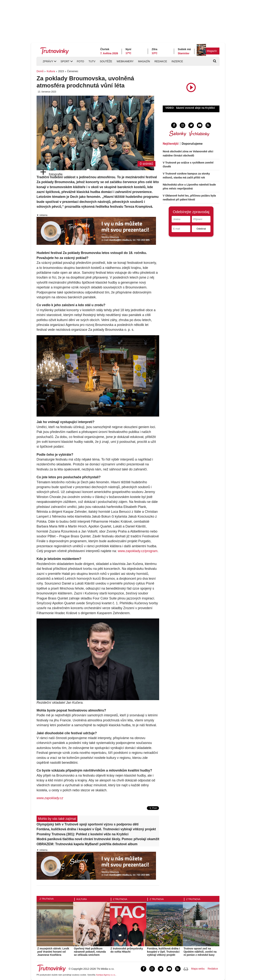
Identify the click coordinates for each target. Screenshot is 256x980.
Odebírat (201, 229)
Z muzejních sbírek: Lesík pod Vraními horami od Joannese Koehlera (53, 952)
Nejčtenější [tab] (171, 144)
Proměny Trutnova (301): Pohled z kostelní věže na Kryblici (83, 834)
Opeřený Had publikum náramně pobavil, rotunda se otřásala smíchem (90, 952)
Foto (81, 61)
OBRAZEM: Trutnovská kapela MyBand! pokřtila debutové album (87, 844)
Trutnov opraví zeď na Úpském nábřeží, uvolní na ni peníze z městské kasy (200, 952)
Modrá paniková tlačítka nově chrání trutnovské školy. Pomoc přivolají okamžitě (98, 839)
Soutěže (106, 61)
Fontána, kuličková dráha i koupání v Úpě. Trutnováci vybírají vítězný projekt (96, 829)
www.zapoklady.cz (50, 798)
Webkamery (125, 61)
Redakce (161, 61)
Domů (40, 71)
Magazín (212, 51)
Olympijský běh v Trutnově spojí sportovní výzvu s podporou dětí (88, 824)
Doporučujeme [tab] (192, 144)
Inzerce (177, 61)
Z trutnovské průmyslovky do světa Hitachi (127, 950)
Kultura (51, 71)
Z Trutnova (47, 899)
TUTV (92, 61)
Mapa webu (198, 969)
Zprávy (48, 61)
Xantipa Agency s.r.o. (106, 975)
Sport (65, 61)
